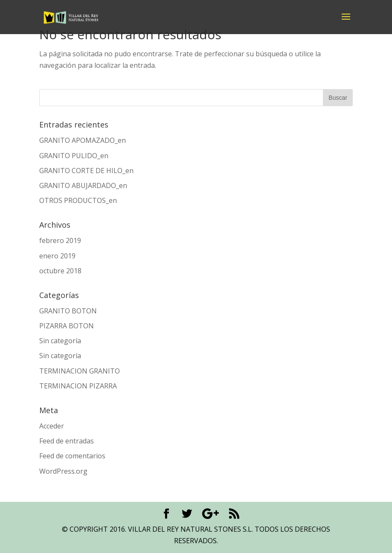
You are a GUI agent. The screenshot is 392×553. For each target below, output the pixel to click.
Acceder (52, 426)
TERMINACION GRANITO (80, 371)
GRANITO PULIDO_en (74, 156)
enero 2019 (57, 256)
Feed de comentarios (72, 456)
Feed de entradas (67, 441)
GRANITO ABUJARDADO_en (83, 185)
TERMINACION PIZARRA (78, 386)
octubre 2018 (60, 271)
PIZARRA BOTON (67, 326)
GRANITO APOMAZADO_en (83, 140)
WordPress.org (63, 471)
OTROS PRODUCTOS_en (78, 200)
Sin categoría (60, 341)
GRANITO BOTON (68, 311)
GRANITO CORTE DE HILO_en (86, 171)
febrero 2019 (60, 240)
